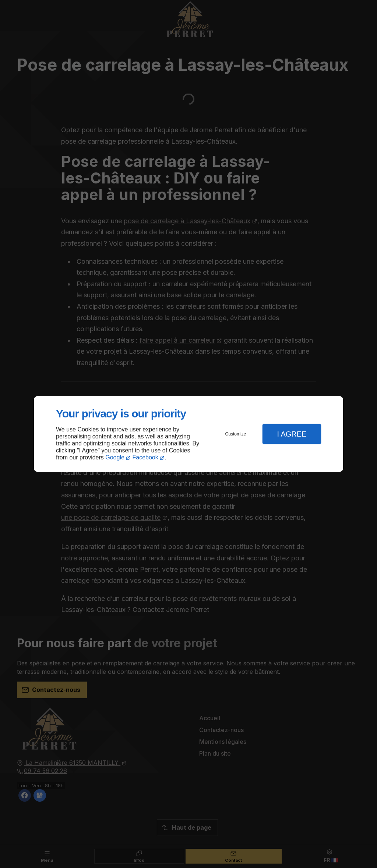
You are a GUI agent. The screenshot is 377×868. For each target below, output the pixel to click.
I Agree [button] (292, 434)
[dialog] (188, 434)
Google (115, 457)
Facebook (145, 457)
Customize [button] (236, 434)
